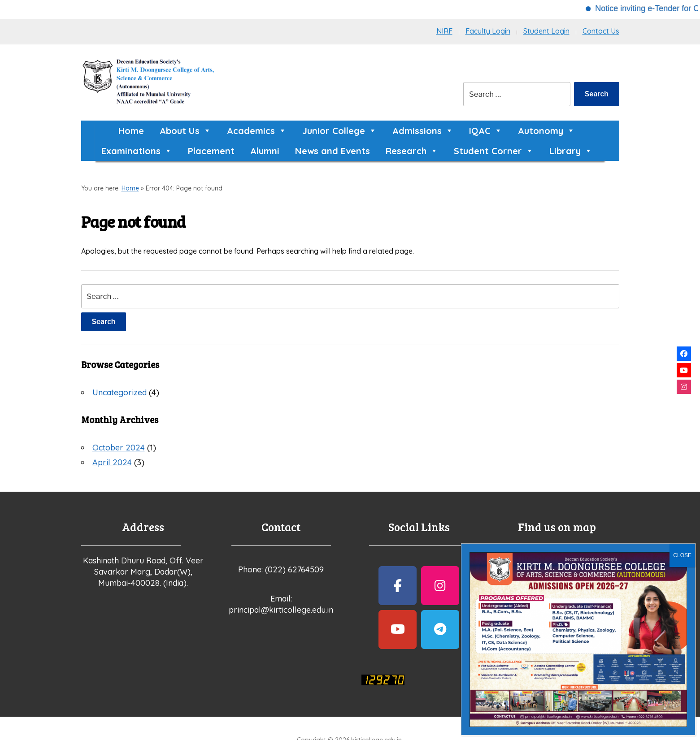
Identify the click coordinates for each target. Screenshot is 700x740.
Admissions (423, 131)
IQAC (486, 131)
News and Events (333, 151)
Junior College (339, 131)
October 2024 (119, 448)
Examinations (137, 151)
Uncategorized (120, 392)
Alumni (265, 151)
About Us (185, 131)
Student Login (546, 31)
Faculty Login (488, 31)
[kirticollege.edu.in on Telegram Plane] (440, 630)
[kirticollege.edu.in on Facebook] (398, 586)
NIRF (444, 31)
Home (131, 131)
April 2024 (112, 462)
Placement (211, 151)
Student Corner (494, 151)
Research (412, 151)
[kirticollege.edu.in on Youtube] (398, 630)
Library (571, 151)
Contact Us (601, 31)
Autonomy (546, 131)
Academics (257, 131)
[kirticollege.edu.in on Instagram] (440, 586)
